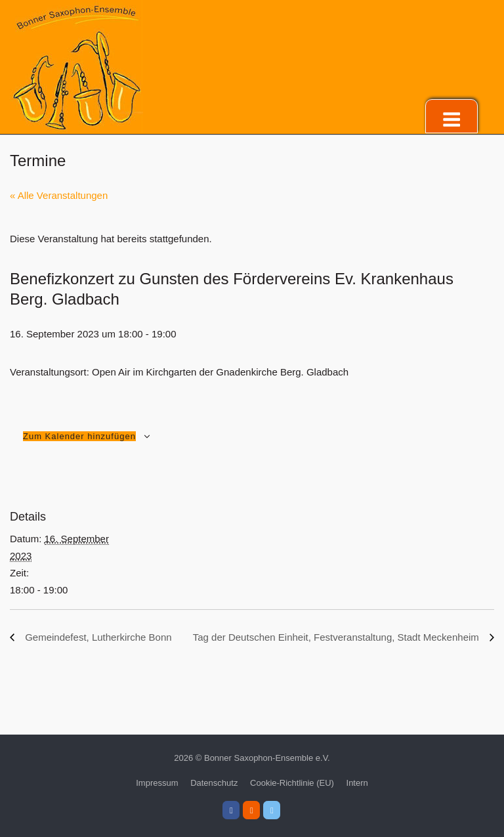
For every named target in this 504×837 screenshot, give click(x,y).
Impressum (157, 783)
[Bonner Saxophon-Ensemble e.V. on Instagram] (251, 810)
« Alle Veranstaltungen (59, 195)
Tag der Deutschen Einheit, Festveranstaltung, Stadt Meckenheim (337, 637)
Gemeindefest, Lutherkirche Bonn (97, 637)
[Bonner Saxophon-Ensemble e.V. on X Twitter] (272, 810)
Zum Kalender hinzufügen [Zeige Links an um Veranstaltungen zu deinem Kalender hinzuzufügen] (79, 436)
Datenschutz (214, 783)
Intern (357, 783)
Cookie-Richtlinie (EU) (292, 783)
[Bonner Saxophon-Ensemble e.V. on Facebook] (231, 810)
